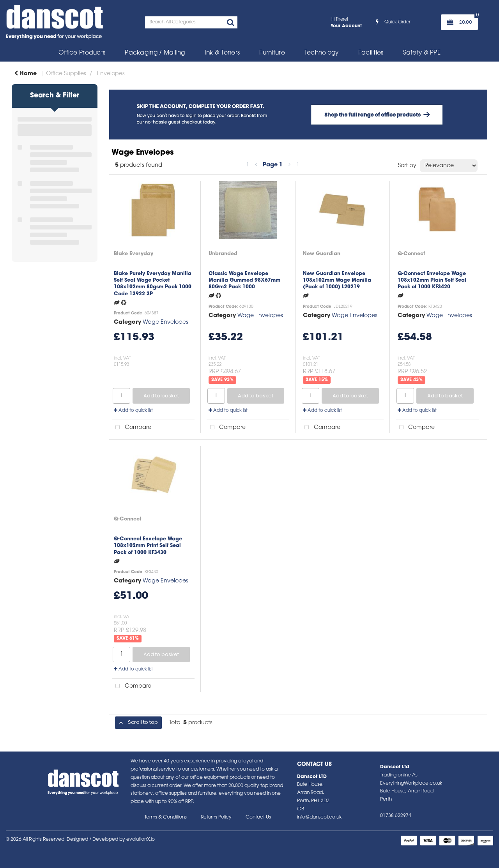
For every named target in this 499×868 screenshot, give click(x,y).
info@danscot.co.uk (319, 817)
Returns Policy (216, 817)
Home (25, 74)
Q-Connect (411, 254)
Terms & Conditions (166, 817)
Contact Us (258, 817)
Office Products (82, 53)
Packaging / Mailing (155, 53)
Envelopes (111, 74)
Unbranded (223, 254)
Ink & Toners (222, 53)
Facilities (371, 53)
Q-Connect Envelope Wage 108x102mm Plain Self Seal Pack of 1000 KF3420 (432, 281)
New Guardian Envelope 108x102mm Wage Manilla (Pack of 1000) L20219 (337, 281)
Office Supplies (66, 74)
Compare (132, 428)
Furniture (272, 53)
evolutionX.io (141, 840)
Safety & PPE (422, 53)
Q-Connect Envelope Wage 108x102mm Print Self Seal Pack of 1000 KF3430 (148, 546)
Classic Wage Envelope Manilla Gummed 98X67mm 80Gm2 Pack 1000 (244, 281)
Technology (322, 53)
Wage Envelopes (165, 322)
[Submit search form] (230, 23)
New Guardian (322, 254)
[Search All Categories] (191, 22)
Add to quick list (133, 411)
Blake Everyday (134, 254)
